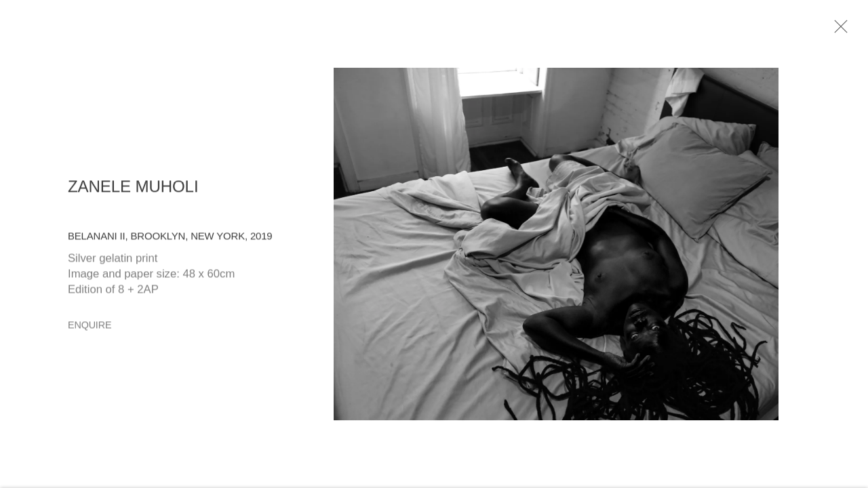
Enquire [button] (90, 328)
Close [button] (841, 30)
